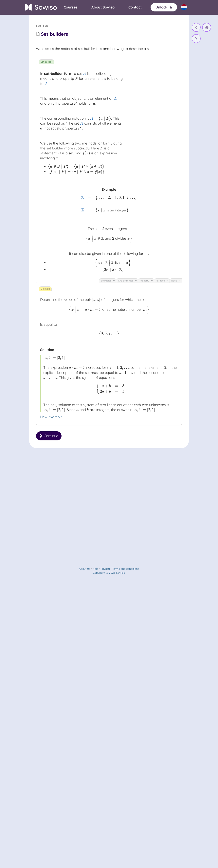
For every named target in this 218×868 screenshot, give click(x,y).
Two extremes (127, 281)
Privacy (105, 569)
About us (85, 569)
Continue (49, 436)
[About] (103, 7)
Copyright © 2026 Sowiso (109, 573)
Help (95, 569)
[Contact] (135, 7)
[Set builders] (196, 39)
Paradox (162, 281)
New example (51, 417)
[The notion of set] (196, 27)
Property (146, 281)
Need (176, 281)
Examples (108, 281)
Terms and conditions (126, 569)
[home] (207, 27)
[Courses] (71, 7)
